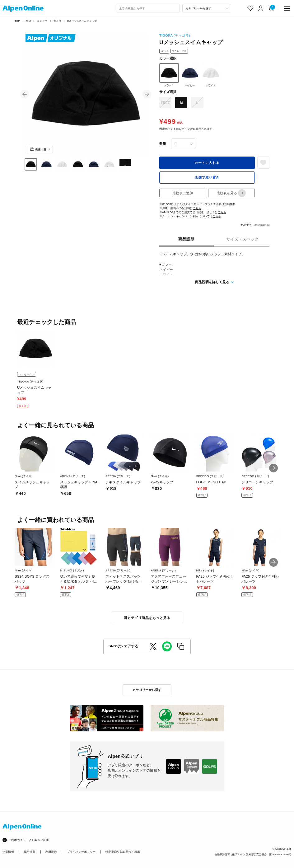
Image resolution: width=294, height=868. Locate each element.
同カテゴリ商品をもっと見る (147, 618)
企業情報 (8, 852)
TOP (17, 21)
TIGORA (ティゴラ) (175, 35)
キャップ (42, 21)
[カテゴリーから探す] (207, 8)
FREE (165, 103)
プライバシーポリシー (81, 852)
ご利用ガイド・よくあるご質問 (29, 840)
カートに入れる (207, 163)
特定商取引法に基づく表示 (123, 852)
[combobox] (148, 8)
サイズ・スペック (242, 239)
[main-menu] (287, 8)
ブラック (169, 75)
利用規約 (51, 852)
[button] (25, 94)
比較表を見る (231, 193)
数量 (163, 144)
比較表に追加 (183, 193)
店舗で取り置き (207, 177)
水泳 (28, 21)
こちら (197, 208)
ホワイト (211, 75)
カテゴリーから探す (147, 690)
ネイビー (190, 75)
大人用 (57, 21)
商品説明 (186, 239)
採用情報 (30, 852)
